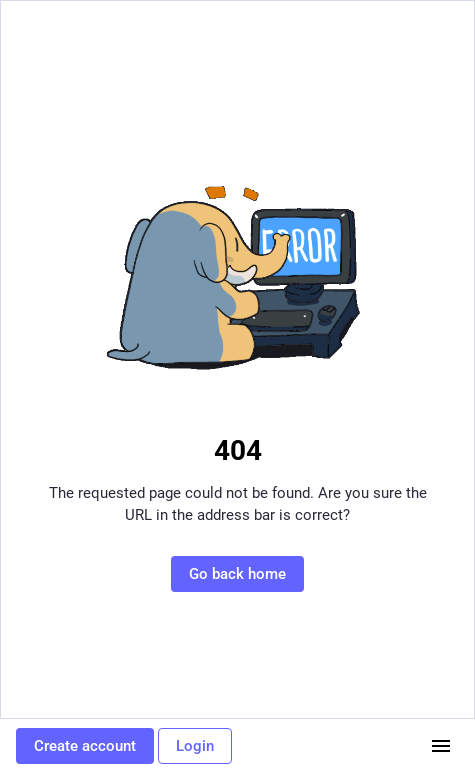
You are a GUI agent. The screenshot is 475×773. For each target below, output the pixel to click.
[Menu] (441, 746)
